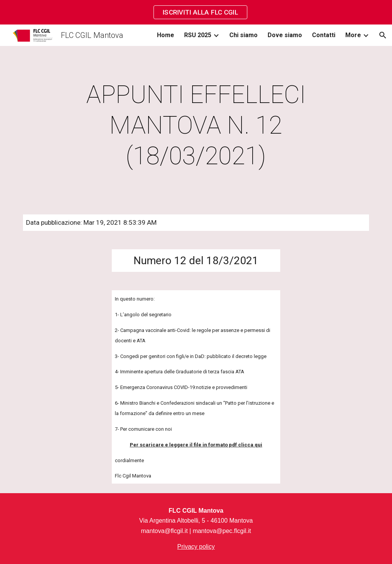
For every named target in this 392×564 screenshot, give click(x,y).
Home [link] (166, 35)
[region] (196, 12)
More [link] (353, 35)
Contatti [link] (324, 35)
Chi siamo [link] (243, 35)
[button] (383, 35)
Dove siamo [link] (285, 35)
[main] (196, 126)
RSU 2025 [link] (198, 35)
